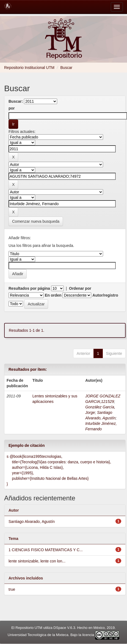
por (12, 108)
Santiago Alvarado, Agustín (32, 522)
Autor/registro (105, 295)
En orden (53, 295)
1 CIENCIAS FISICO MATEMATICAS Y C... (46, 550)
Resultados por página (29, 288)
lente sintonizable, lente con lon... (37, 561)
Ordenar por (80, 288)
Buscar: (16, 101)
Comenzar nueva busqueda (36, 221)
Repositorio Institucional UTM (29, 68)
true (12, 589)
